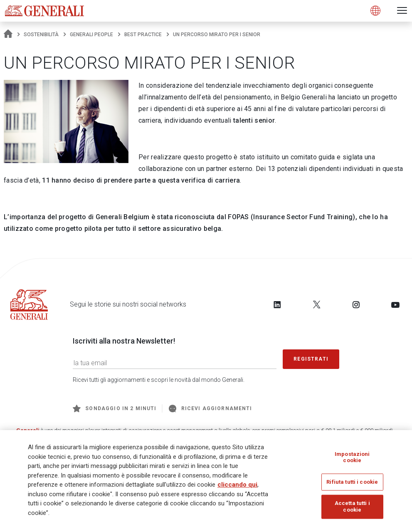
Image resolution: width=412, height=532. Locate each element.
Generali (28, 430)
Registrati (311, 359)
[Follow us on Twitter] (317, 304)
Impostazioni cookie (352, 458)
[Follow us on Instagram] (356, 304)
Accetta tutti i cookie (352, 507)
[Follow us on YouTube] (395, 304)
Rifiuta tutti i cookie (352, 483)
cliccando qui (237, 485)
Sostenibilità (41, 35)
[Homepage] (8, 35)
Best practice (143, 35)
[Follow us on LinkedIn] (277, 304)
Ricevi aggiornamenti (210, 408)
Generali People (91, 35)
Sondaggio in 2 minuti (115, 408)
